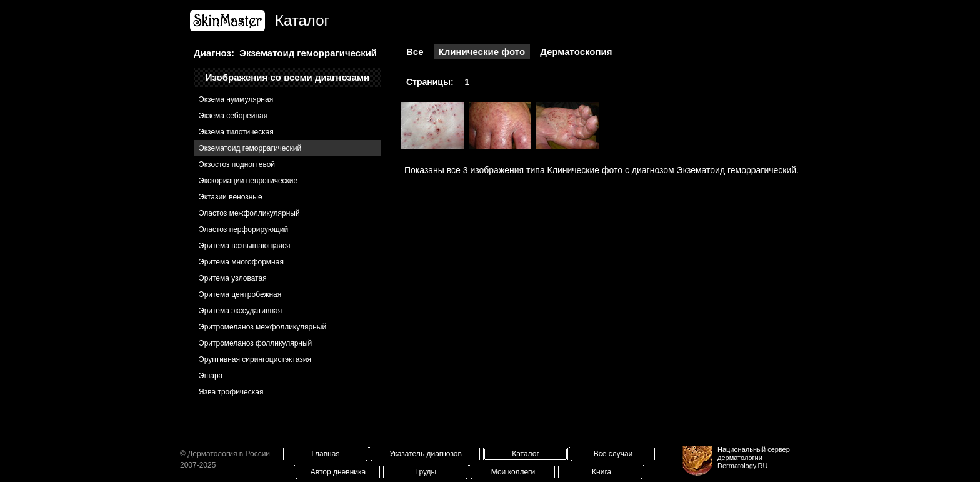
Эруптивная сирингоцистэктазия (255, 359)
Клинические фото (482, 52)
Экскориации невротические (248, 181)
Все (415, 52)
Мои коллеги (513, 472)
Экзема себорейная (233, 116)
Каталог (526, 454)
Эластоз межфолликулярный (249, 213)
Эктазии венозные (231, 197)
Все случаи (613, 454)
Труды (426, 472)
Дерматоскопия (576, 52)
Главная (326, 454)
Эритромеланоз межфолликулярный (262, 327)
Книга (602, 472)
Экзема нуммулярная (236, 99)
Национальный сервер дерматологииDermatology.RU (754, 458)
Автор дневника (338, 472)
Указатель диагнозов (426, 454)
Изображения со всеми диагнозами (288, 77)
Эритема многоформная (241, 262)
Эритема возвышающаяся (244, 246)
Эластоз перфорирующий (243, 229)
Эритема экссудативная (240, 311)
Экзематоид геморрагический (250, 148)
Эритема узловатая (233, 278)
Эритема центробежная (240, 294)
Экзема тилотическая (236, 132)
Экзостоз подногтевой (237, 164)
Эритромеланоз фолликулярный (255, 343)
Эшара (211, 376)
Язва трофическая (231, 392)
